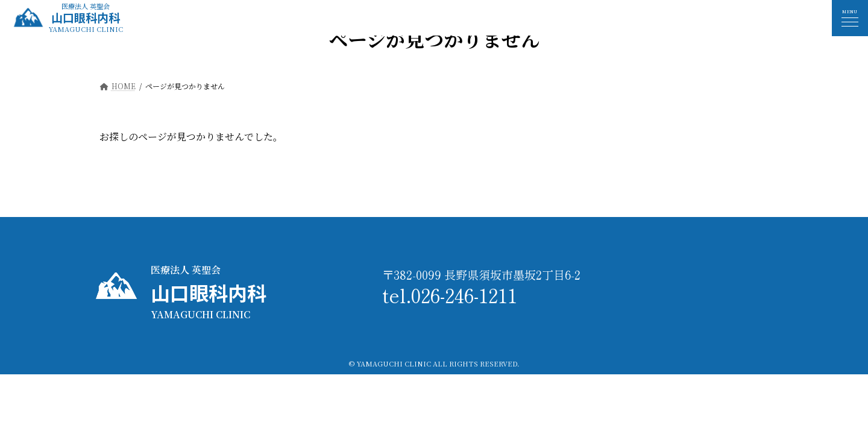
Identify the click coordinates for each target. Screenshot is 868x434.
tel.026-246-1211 (450, 295)
